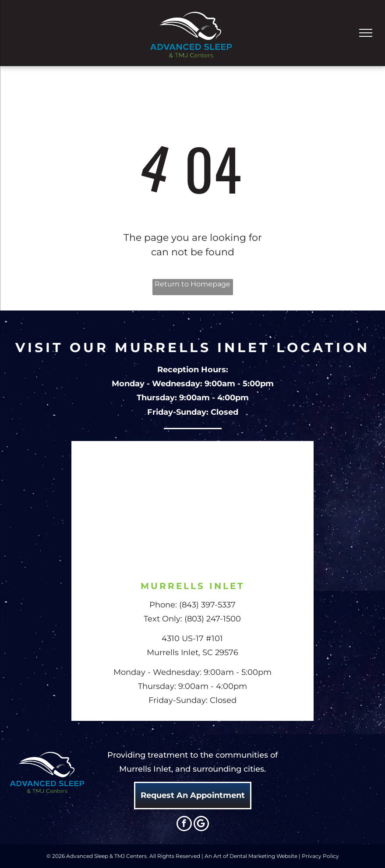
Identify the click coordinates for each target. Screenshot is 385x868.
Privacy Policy (320, 856)
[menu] (366, 33)
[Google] (201, 825)
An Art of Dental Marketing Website (251, 856)
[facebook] (184, 825)
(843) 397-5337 (207, 605)
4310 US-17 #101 (192, 639)
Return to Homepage (192, 284)
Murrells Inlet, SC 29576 (192, 653)
